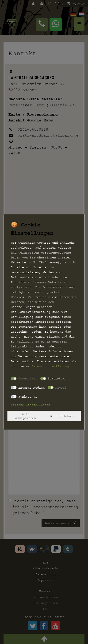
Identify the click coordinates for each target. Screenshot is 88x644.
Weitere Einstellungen (31, 405)
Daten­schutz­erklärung (50, 366)
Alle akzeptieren (26, 416)
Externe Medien (31, 388)
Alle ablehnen (62, 416)
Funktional (28, 396)
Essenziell (28, 378)
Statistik (56, 378)
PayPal (61, 388)
